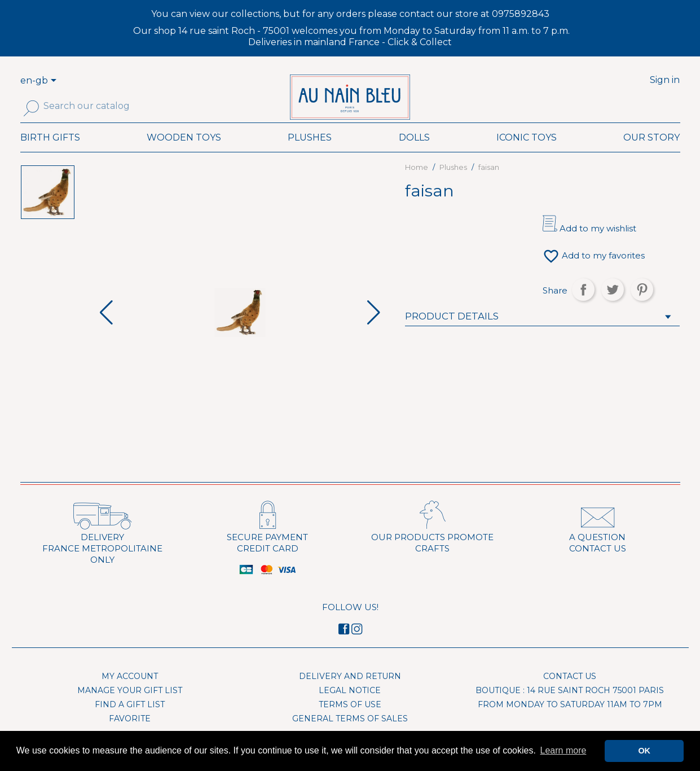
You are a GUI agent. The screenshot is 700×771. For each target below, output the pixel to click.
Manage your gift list (130, 707)
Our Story (651, 154)
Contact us (570, 693)
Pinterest (642, 306)
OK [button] (644, 751)
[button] (374, 330)
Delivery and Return (350, 693)
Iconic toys (527, 154)
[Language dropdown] (55, 81)
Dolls (414, 154)
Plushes (310, 154)
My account (130, 693)
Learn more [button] (563, 750)
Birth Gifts (50, 154)
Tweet (613, 306)
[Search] (95, 106)
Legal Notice (350, 707)
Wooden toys (184, 154)
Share (583, 306)
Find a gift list (130, 721)
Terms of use (350, 721)
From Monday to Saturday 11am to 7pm (570, 721)
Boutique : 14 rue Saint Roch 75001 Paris (570, 707)
